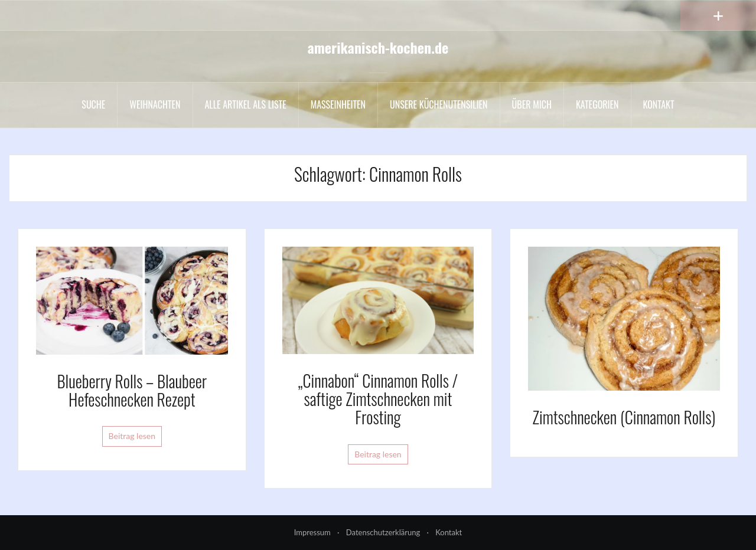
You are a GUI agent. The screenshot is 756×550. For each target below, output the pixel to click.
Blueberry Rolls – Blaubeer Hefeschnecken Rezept (132, 390)
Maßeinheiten (338, 104)
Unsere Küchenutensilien (439, 104)
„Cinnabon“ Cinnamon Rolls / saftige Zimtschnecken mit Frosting (378, 399)
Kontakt (659, 104)
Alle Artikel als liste (246, 104)
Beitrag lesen (132, 436)
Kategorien (597, 104)
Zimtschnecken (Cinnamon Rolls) (624, 417)
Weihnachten (155, 104)
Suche (93, 104)
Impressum (312, 532)
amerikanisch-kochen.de (378, 47)
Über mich (532, 104)
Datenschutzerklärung (383, 532)
